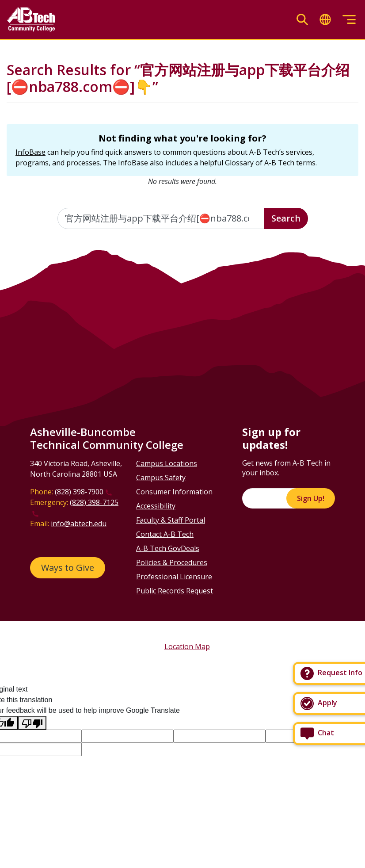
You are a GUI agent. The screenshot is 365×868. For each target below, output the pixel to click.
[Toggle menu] (349, 20)
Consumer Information (174, 492)
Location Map (187, 646)
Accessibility (156, 506)
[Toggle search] (302, 20)
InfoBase (30, 152)
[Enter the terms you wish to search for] (161, 218)
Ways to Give (68, 568)
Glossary (239, 163)
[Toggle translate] (325, 20)
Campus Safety (161, 478)
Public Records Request (175, 591)
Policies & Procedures (172, 562)
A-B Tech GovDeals (168, 548)
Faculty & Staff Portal (171, 520)
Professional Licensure (174, 577)
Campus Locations (167, 463)
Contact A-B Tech (165, 534)
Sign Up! (311, 498)
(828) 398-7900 (79, 492)
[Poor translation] (32, 723)
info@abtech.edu (79, 524)
